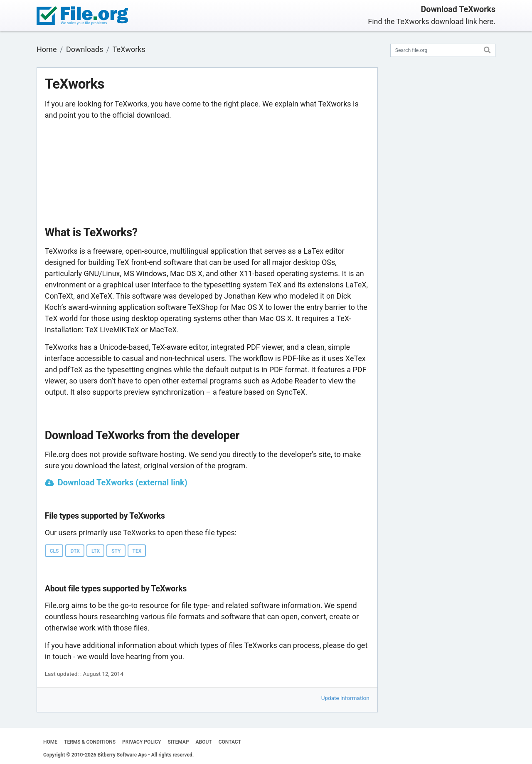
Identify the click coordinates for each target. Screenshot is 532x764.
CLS (54, 551)
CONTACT (230, 742)
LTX (96, 551)
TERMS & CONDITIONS (90, 742)
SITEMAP (178, 742)
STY (116, 551)
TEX (137, 551)
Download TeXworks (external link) (123, 482)
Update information (345, 698)
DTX (75, 551)
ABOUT (204, 742)
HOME (50, 742)
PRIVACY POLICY (142, 742)
